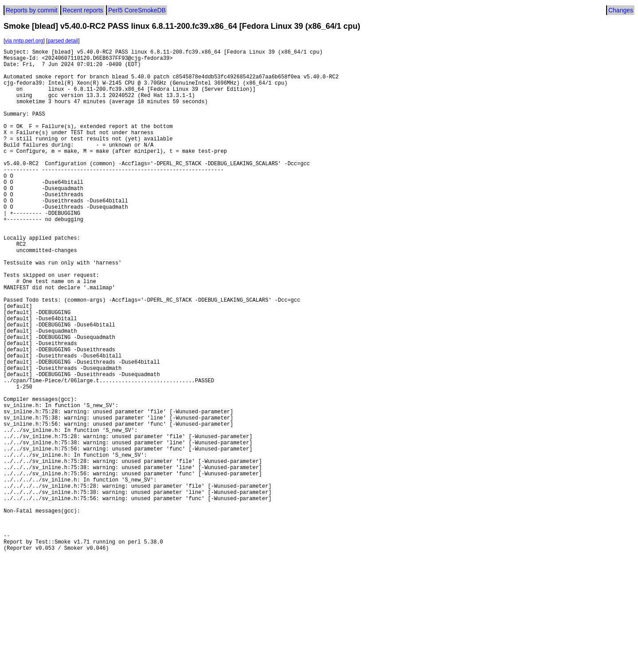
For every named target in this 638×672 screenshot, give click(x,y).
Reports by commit (32, 10)
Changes (621, 10)
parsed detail (63, 41)
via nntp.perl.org (24, 41)
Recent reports (83, 10)
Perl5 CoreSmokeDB (137, 10)
